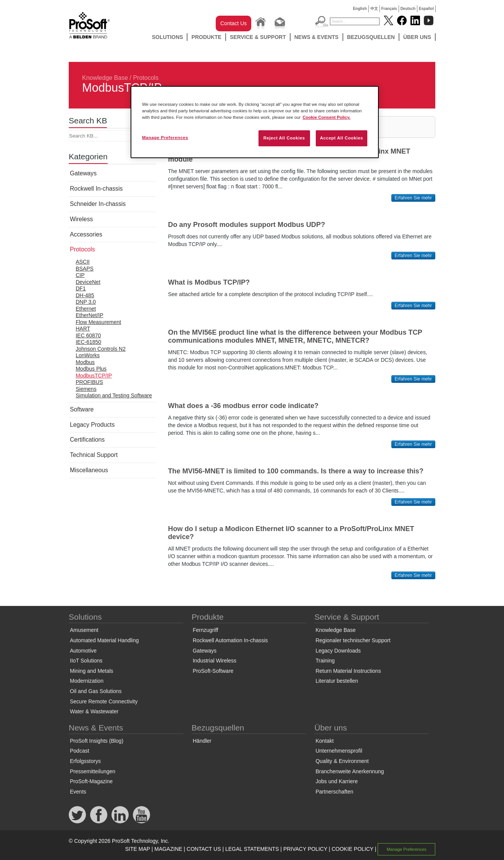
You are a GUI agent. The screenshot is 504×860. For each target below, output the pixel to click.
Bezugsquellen (371, 37)
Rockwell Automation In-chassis (230, 640)
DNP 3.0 (86, 302)
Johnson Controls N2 (101, 349)
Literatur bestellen (337, 681)
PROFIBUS (89, 382)
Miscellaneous (89, 470)
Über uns (417, 37)
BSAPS (85, 269)
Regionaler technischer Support (353, 640)
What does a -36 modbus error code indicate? (243, 406)
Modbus (85, 362)
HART (83, 329)
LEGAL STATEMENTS (252, 849)
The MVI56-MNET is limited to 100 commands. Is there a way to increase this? (296, 471)
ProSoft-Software (213, 671)
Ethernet (86, 309)
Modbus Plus (91, 369)
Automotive (83, 651)
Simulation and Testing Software (114, 395)
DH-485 (85, 295)
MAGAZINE (168, 849)
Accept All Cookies (342, 138)
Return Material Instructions (348, 671)
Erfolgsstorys (85, 761)
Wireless (81, 219)
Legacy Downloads (338, 651)
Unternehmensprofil (339, 751)
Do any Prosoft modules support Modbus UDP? (246, 225)
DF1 (81, 288)
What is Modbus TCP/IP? (209, 282)
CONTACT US (204, 849)
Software (82, 409)
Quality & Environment (342, 761)
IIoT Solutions (86, 661)
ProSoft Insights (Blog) (97, 741)
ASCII (83, 262)
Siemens (86, 389)
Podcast (80, 751)
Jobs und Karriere (337, 781)
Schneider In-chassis (98, 204)
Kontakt (324, 741)
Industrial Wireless (215, 661)
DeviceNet (88, 282)
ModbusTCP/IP (94, 376)
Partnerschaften (334, 792)
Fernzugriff (206, 630)
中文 (374, 9)
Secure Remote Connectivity (104, 701)
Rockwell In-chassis (96, 189)
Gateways (83, 173)
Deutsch (408, 9)
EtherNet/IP (89, 315)
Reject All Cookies (284, 138)
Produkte (206, 37)
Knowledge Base (105, 78)
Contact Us (233, 23)
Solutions (168, 37)
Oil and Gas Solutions (96, 691)
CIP (80, 275)
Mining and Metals (92, 671)
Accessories (86, 234)
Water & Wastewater (94, 711)
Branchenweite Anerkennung (350, 771)
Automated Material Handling (104, 640)
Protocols (146, 78)
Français (389, 9)
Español (426, 9)
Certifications (87, 440)
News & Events (317, 37)
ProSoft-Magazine (91, 781)
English (360, 9)
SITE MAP (138, 849)
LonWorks (88, 355)
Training (325, 661)
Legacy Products (92, 425)
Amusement (84, 630)
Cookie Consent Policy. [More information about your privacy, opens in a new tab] (326, 117)
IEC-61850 (88, 342)
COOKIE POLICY (352, 849)
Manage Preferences (407, 849)
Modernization (87, 681)
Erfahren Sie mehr (413, 198)
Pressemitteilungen (93, 771)
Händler (202, 741)
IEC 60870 (88, 335)
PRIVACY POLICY (305, 849)
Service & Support (258, 37)
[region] (255, 122)
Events (78, 792)
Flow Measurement (98, 322)
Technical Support (94, 455)
